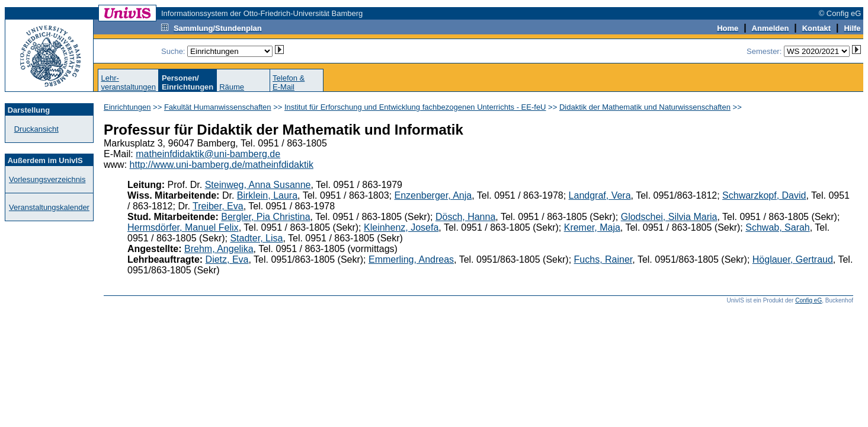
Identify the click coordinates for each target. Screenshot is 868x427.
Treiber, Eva (218, 206)
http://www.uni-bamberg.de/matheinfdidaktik (222, 165)
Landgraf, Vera (600, 195)
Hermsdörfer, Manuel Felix (183, 227)
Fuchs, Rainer (603, 259)
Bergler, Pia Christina (265, 217)
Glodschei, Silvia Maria (669, 217)
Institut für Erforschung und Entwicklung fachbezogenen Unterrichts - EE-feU (415, 107)
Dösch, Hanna (465, 217)
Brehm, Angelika (219, 249)
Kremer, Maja (592, 227)
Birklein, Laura (267, 195)
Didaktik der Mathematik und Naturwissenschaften (645, 107)
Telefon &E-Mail (289, 82)
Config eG (808, 300)
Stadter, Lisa (256, 238)
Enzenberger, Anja (433, 195)
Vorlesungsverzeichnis (47, 179)
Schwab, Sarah (778, 227)
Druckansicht (36, 129)
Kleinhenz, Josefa (401, 227)
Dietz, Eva (227, 259)
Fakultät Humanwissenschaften (218, 107)
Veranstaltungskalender (49, 207)
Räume (232, 87)
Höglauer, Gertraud (793, 259)
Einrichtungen (127, 107)
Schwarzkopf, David (764, 195)
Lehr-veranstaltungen (128, 82)
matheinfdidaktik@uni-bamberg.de (208, 154)
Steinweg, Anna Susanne (258, 185)
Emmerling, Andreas (411, 259)
